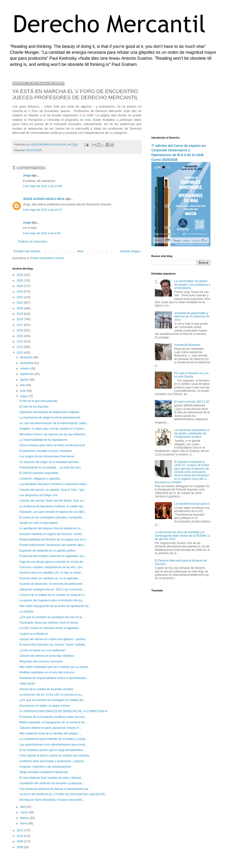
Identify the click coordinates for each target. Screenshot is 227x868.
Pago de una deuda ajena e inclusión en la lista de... (52, 562)
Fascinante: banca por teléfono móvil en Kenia (49, 623)
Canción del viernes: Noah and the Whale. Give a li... (53, 501)
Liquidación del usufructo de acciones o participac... (52, 783)
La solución (27, 612)
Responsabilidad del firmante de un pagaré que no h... (54, 540)
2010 (20, 836)
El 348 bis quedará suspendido (39, 473)
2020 (20, 308)
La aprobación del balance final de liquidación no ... (52, 528)
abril (23, 807)
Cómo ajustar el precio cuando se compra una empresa (54, 756)
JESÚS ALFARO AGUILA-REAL (44, 199)
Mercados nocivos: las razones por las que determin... (53, 434)
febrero (25, 818)
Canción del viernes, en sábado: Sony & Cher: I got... (53, 490)
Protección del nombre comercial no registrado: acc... (53, 556)
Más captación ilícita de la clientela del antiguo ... (50, 733)
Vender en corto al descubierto (39, 523)
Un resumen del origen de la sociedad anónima (49, 462)
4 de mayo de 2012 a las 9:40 (42, 233)
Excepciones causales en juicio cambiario (46, 451)
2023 (20, 292)
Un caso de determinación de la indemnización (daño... (54, 423)
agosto (25, 380)
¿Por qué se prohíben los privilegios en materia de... (52, 700)
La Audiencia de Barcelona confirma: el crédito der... (52, 506)
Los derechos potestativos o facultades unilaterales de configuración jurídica (192, 434)
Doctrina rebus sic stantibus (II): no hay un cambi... (51, 573)
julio (23, 385)
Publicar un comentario (33, 242)
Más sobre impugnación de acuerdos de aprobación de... (55, 606)
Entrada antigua (130, 251)
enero (24, 823)
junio (24, 391)
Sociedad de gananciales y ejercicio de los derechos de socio (192, 317)
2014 (20, 342)
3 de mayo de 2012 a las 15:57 (42, 210)
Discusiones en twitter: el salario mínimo (45, 706)
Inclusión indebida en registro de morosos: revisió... (52, 534)
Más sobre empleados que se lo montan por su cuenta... (55, 667)
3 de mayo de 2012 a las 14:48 (42, 186)
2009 (20, 841)
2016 (20, 330)
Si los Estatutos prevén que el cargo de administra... (52, 750)
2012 (20, 353)
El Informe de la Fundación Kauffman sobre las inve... (53, 717)
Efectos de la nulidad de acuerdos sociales (46, 689)
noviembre (27, 363)
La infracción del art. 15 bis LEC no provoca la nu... (52, 695)
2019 (20, 314)
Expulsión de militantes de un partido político (47, 551)
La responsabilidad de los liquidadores (44, 440)
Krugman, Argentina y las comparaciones (45, 767)
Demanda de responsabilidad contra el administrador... (54, 678)
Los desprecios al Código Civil (38, 495)
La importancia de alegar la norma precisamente (50, 418)
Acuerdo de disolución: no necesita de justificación (51, 584)
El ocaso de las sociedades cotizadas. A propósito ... (52, 517)
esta (88, 120)
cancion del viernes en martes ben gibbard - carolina (52, 639)
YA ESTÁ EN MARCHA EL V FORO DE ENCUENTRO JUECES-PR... (63, 794)
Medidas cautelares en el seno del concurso (47, 672)
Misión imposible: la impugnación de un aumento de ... (54, 722)
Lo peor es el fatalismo (34, 634)
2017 (20, 325)
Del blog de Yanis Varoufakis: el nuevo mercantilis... (52, 800)
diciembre (27, 357)
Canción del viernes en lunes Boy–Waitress (47, 656)
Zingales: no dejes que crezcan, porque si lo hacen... (53, 429)
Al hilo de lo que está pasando (38, 401)
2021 (20, 303)
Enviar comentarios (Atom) (47, 258)
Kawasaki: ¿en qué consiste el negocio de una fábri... (53, 512)
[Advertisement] (181, 105)
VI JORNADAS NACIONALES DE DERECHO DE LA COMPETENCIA (63, 711)
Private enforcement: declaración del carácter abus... (53, 545)
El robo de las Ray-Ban (34, 407)
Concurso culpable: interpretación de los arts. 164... (52, 567)
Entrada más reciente (27, 251)
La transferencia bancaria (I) (192, 504)
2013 (20, 347)
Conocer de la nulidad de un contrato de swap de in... (53, 595)
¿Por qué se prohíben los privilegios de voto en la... (52, 617)
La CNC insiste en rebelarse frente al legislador (49, 628)
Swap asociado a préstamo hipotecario (44, 772)
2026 (20, 275)
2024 (20, 286)
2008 (20, 847)
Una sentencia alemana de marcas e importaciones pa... (55, 789)
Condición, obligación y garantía (40, 479)
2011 (20, 830)
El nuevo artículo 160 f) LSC (192, 402)
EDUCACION (34, 150)
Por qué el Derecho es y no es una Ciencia (191, 375)
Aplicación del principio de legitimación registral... (50, 412)
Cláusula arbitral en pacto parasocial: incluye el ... (51, 728)
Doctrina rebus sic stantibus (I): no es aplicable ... (50, 578)
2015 (20, 336)
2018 (20, 319)
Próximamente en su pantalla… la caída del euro (50, 468)
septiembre (28, 374)
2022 (20, 297)
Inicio (80, 251)
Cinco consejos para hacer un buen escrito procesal (52, 445)
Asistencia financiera (187, 345)
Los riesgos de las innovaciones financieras (47, 456)
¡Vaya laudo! (27, 684)
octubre (25, 369)
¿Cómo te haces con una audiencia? (42, 650)
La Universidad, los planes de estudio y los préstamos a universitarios (192, 285)
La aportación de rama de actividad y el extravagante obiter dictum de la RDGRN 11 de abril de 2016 (183, 536)
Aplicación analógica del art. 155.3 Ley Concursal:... (52, 589)
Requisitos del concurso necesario (41, 661)
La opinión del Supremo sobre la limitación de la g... (52, 600)
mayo (24, 396)
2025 (20, 281)
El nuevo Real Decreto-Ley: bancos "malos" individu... (53, 645)
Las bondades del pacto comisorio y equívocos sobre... (54, 484)
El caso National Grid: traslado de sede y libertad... (51, 778)
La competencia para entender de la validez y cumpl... (53, 739)
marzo (24, 812)
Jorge (27, 175)
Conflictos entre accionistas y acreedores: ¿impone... (53, 761)
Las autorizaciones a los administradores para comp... (53, 745)
